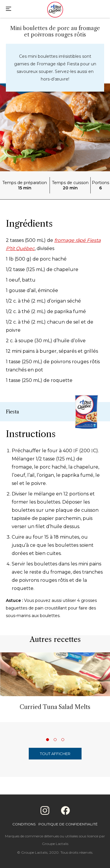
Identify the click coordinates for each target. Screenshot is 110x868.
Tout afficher (55, 754)
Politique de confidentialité (68, 824)
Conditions (24, 824)
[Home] (55, 10)
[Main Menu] (9, 9)
